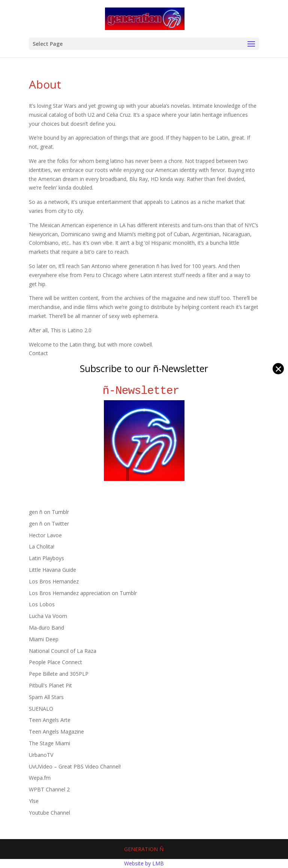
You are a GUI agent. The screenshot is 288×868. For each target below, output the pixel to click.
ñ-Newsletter (144, 391)
